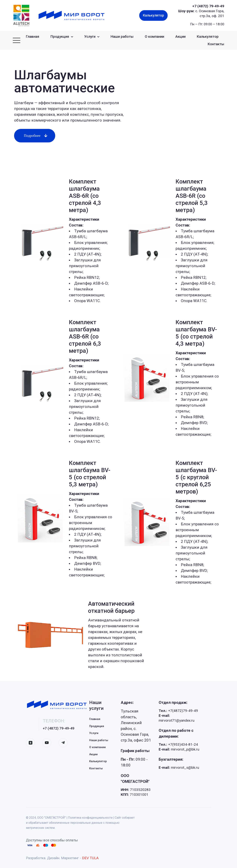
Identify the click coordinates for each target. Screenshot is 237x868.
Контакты (96, 768)
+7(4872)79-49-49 (178, 711)
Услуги (94, 733)
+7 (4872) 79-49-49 (208, 6)
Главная (95, 719)
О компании (97, 747)
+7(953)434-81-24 (178, 744)
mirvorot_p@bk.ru (179, 749)
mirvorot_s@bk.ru (179, 768)
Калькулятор (98, 761)
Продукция (97, 726)
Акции (93, 754)
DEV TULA (90, 858)
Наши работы (99, 740)
